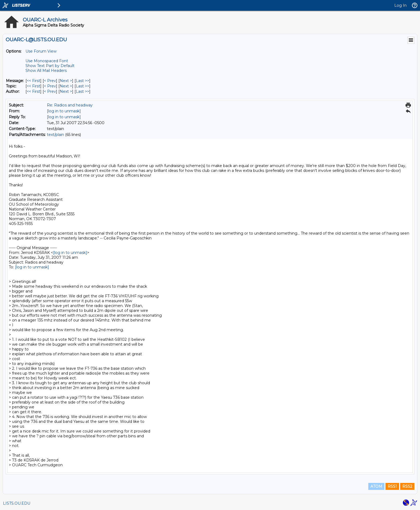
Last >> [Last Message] (82, 81)
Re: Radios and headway (70, 105)
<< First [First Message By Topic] (33, 86)
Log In (400, 5)
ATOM (376, 486)
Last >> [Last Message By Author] (82, 91)
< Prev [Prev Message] (50, 81)
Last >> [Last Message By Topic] (82, 86)
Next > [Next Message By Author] (66, 91)
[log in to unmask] (64, 111)
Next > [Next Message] (66, 81)
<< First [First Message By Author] (33, 91)
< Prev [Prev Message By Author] (50, 91)
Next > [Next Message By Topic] (66, 86)
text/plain (55, 135)
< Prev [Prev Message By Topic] (50, 86)
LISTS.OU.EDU (17, 503)
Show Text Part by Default (50, 66)
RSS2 (407, 486)
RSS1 (392, 486)
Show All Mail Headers (46, 71)
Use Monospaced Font (47, 61)
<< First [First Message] (33, 81)
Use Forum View (41, 51)
